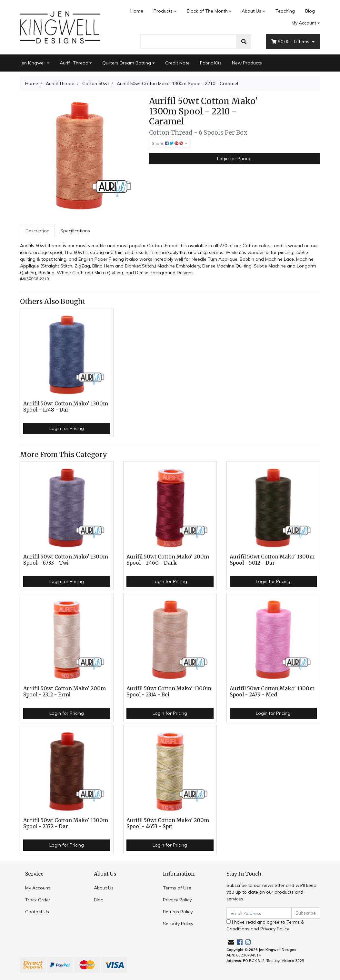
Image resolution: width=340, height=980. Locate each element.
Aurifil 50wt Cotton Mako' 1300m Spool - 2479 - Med (272, 692)
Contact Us (37, 912)
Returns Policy (178, 912)
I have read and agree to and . (265, 925)
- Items (291, 42)
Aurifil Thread (74, 63)
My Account (37, 888)
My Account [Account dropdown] (304, 23)
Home (137, 11)
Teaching (285, 11)
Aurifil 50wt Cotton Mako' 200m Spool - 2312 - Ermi (65, 692)
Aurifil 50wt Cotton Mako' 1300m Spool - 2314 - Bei (169, 692)
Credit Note (177, 63)
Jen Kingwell (33, 63)
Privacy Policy (177, 900)
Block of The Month (207, 11)
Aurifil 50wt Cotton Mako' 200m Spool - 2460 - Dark (168, 560)
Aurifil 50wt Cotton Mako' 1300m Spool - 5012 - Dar (272, 560)
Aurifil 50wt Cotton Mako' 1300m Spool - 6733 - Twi (66, 560)
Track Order (38, 900)
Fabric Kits (211, 63)
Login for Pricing (234, 159)
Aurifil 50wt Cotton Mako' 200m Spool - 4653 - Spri (168, 823)
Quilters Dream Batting (127, 63)
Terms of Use (177, 888)
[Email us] (231, 942)
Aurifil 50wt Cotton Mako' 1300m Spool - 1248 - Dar (66, 407)
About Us (251, 11)
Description (37, 231)
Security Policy (178, 924)
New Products (247, 63)
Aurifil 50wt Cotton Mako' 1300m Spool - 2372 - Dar (66, 823)
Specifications (75, 231)
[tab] (37, 231)
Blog (310, 11)
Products (163, 11)
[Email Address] (259, 913)
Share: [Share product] (168, 143)
